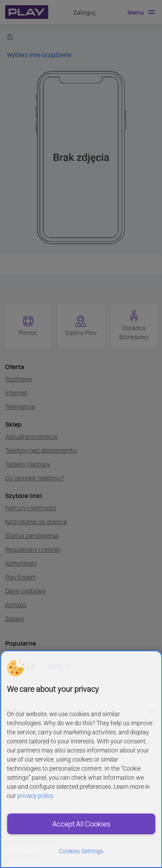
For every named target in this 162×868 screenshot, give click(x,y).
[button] (15, 668)
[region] (81, 759)
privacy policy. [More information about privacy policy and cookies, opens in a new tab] (36, 796)
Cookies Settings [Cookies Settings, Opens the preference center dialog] (81, 851)
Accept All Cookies (81, 824)
